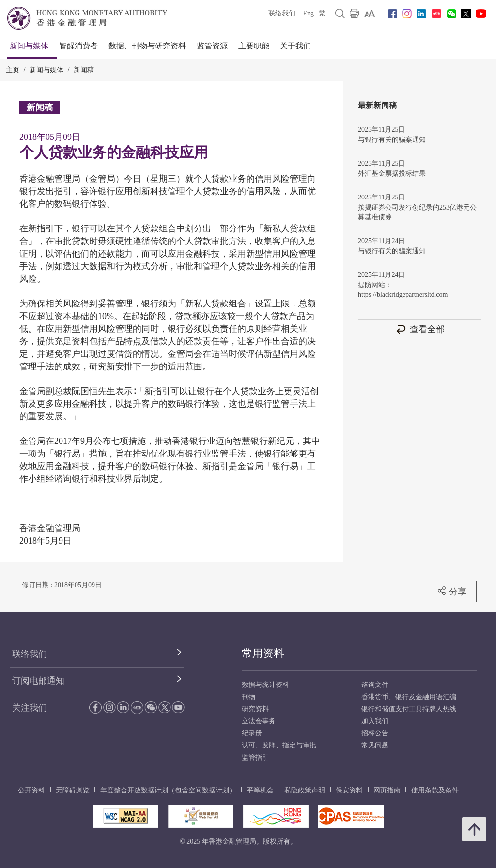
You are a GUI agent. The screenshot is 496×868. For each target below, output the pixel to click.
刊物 (248, 697)
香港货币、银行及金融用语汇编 (409, 697)
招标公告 (375, 733)
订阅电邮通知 (38, 681)
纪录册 (252, 733)
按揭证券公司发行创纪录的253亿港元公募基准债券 (417, 212)
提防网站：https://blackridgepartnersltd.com (403, 290)
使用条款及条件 (435, 790)
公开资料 (31, 790)
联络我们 (282, 13)
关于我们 (295, 46)
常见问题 (375, 745)
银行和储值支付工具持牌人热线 (409, 709)
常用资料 (263, 653)
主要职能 (254, 46)
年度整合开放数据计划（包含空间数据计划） (168, 790)
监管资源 (212, 46)
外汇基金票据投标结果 (392, 174)
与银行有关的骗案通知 (392, 140)
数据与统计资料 (265, 685)
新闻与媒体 (29, 46)
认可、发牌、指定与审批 (279, 745)
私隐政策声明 (305, 790)
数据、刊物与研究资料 (147, 46)
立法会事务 (259, 721)
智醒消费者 (78, 46)
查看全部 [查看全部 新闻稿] (420, 329)
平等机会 (260, 790)
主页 (13, 70)
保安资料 (349, 790)
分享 (452, 591)
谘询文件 (375, 685)
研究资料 (255, 709)
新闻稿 (84, 70)
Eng (308, 13)
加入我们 (375, 721)
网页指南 (387, 790)
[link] (370, 14)
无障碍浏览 (73, 790)
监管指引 (255, 757)
